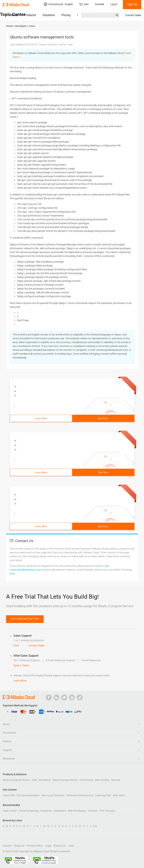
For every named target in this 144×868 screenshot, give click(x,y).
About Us (19, 846)
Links (71, 846)
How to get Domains (53, 795)
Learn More (41, 418)
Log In (114, 4)
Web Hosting (102, 780)
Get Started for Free (25, 619)
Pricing (66, 15)
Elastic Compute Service (16, 780)
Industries (46, 811)
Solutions (49, 15)
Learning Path (103, 795)
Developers (60, 811)
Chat (16, 645)
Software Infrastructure (80, 795)
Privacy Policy (35, 846)
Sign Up (132, 4)
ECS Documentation (28, 795)
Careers (7, 846)
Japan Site (9, 795)
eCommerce (86, 780)
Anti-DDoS (44, 780)
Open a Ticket (21, 665)
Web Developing (77, 811)
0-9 (95, 826)
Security (116, 780)
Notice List (60, 846)
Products (30, 15)
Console (99, 4)
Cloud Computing (29, 811)
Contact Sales (133, 15)
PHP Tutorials (107, 811)
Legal (48, 846)
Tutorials (93, 811)
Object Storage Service (65, 780)
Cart (84, 4)
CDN (34, 780)
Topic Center (10, 811)
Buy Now (103, 418)
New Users (119, 795)
